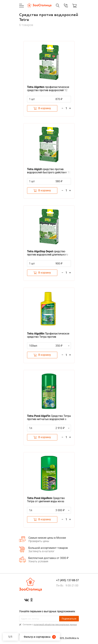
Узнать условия (38, 561)
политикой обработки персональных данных (55, 625)
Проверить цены (39, 541)
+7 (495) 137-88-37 (67, 580)
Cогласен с (50, 625)
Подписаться (69, 619)
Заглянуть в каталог (41, 551)
